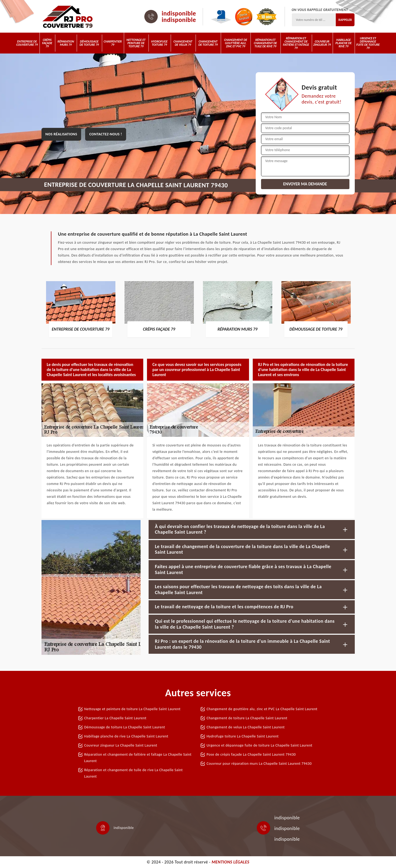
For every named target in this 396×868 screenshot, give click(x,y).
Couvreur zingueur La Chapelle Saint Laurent (121, 745)
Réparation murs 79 (66, 43)
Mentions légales (230, 862)
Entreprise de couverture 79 (27, 43)
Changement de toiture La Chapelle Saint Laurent (247, 718)
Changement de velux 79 (183, 43)
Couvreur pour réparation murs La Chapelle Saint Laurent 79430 (259, 764)
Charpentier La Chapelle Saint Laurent (116, 718)
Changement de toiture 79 (208, 43)
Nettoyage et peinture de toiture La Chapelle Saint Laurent (133, 709)
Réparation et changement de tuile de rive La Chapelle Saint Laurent (134, 773)
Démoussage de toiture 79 (89, 43)
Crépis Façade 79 (47, 43)
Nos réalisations (61, 134)
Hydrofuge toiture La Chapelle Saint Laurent (243, 736)
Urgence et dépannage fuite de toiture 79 (368, 43)
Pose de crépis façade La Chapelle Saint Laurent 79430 (251, 754)
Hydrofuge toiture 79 (159, 43)
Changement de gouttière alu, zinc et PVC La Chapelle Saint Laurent (262, 709)
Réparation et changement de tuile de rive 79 (265, 43)
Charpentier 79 (113, 43)
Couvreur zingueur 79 (322, 43)
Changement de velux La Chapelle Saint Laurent (246, 727)
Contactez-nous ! (105, 134)
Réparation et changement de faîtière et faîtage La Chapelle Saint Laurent (138, 758)
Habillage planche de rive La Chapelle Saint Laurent (126, 736)
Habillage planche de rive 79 (344, 43)
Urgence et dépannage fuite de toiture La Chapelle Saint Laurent (260, 745)
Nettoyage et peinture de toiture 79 (136, 43)
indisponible (179, 13)
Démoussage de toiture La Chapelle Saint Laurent (125, 727)
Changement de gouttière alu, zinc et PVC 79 (236, 43)
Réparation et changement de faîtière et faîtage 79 (296, 43)
